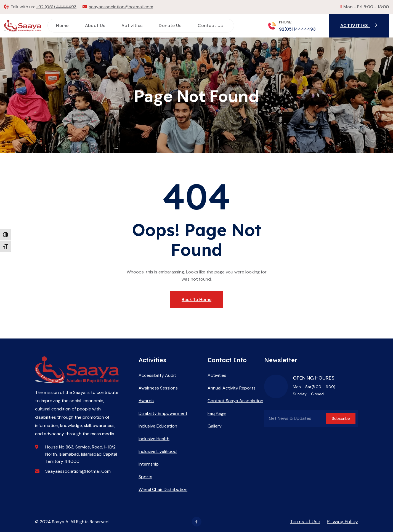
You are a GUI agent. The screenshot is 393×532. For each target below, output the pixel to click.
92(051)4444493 (297, 29)
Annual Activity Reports (232, 388)
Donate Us (170, 25)
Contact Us (210, 25)
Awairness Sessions (158, 388)
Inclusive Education (158, 426)
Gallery (215, 426)
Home (62, 25)
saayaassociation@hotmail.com (121, 7)
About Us (95, 25)
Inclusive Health (154, 439)
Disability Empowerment (163, 413)
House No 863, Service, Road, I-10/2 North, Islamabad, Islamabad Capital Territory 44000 (81, 454)
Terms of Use (305, 522)
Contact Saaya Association (235, 401)
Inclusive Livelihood (158, 451)
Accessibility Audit (157, 375)
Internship (149, 464)
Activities (132, 25)
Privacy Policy (342, 522)
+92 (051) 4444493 (56, 7)
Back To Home (197, 299)
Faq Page (217, 413)
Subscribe (341, 418)
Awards (146, 401)
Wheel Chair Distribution (163, 489)
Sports (145, 477)
